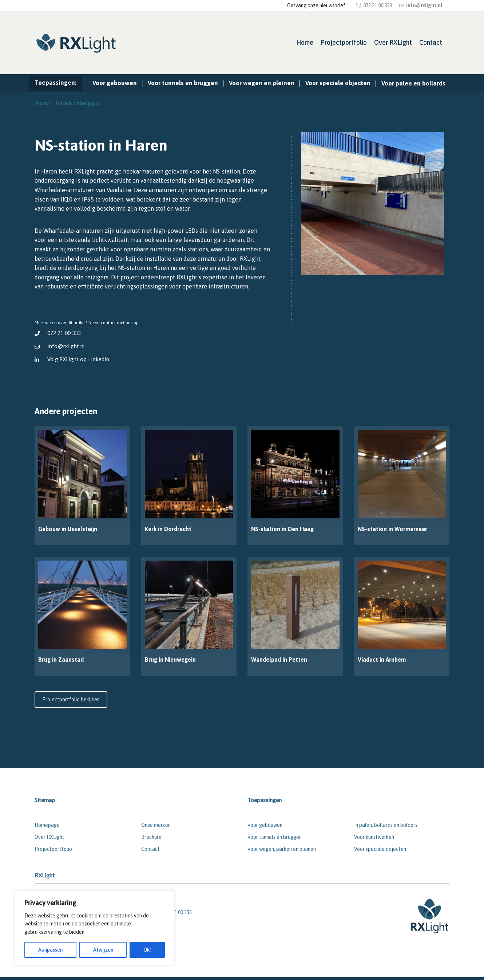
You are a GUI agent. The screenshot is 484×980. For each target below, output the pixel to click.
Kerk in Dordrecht (168, 529)
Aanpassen (50, 950)
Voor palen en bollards (413, 83)
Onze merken (156, 825)
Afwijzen (103, 950)
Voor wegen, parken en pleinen (282, 849)
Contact (431, 42)
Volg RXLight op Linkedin (78, 359)
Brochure (151, 837)
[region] (95, 928)
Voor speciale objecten (338, 83)
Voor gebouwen (115, 83)
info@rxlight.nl (66, 346)
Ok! (147, 950)
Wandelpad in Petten (279, 660)
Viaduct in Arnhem (382, 660)
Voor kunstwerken (374, 837)
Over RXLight (393, 42)
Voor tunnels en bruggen (183, 83)
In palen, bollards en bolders (386, 825)
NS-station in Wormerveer (392, 529)
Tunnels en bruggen (77, 103)
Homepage (47, 825)
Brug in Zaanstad (61, 660)
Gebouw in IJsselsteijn (68, 529)
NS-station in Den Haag (282, 529)
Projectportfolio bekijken (71, 700)
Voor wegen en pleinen (262, 83)
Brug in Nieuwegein (170, 660)
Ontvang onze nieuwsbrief (316, 5)
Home (305, 42)
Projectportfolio (344, 42)
